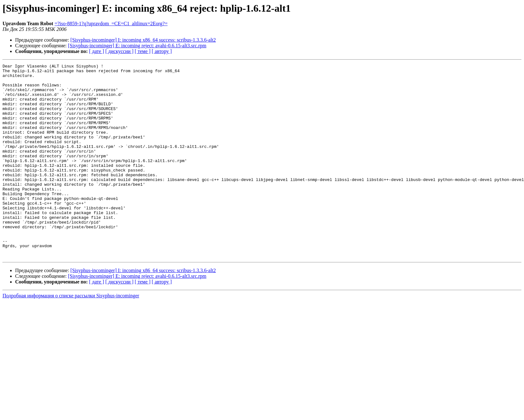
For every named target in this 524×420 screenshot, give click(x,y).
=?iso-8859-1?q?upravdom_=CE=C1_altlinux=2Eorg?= (111, 23)
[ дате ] (96, 51)
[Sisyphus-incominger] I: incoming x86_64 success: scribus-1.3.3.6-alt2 (143, 40)
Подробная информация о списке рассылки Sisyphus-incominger (71, 334)
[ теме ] (143, 51)
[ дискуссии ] (119, 51)
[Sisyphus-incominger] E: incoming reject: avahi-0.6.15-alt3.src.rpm (137, 46)
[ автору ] (162, 51)
